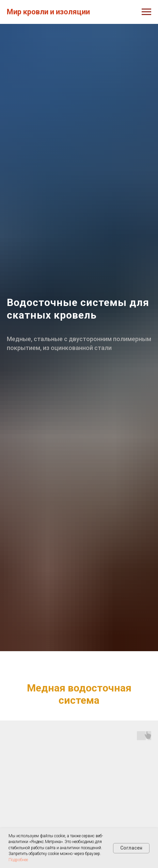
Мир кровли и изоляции (48, 12)
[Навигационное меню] (146, 12)
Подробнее (18, 860)
